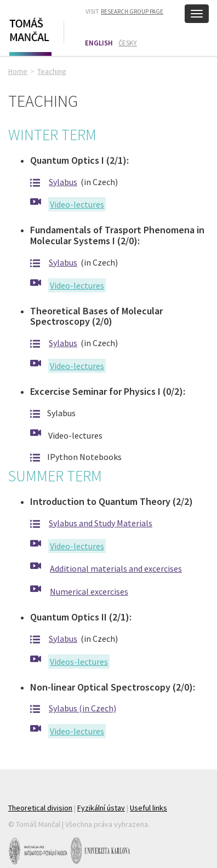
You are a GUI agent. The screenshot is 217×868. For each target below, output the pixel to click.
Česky (128, 43)
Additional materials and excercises (116, 568)
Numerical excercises (89, 591)
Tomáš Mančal (29, 35)
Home (18, 71)
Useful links (149, 808)
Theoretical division (40, 808)
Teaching (52, 71)
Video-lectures (77, 204)
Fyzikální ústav (101, 808)
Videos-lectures (79, 662)
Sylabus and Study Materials (101, 523)
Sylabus (63, 182)
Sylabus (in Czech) (82, 708)
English (99, 43)
